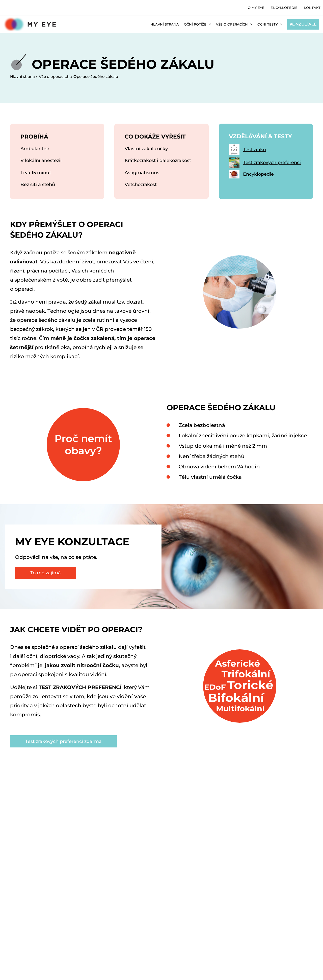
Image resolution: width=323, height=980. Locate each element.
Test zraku (254, 153)
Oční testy (270, 24)
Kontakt (312, 8)
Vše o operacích (234, 24)
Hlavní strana (165, 24)
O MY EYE (256, 8)
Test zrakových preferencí (272, 166)
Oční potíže (197, 24)
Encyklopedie (284, 8)
